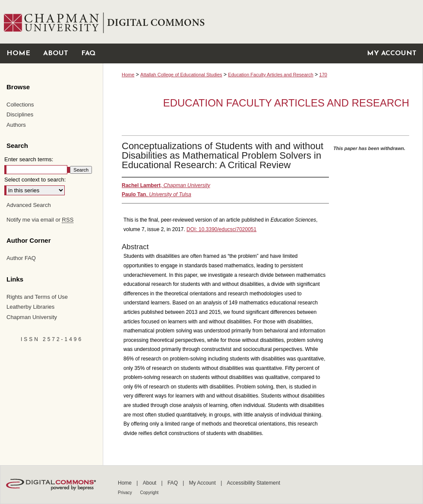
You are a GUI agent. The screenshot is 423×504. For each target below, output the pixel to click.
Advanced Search (29, 205)
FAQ (173, 483)
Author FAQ (21, 258)
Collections (20, 105)
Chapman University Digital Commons (263, 22)
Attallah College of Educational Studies (181, 75)
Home (128, 75)
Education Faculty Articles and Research (271, 75)
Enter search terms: (29, 159)
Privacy (126, 493)
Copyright (150, 493)
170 (323, 75)
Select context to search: (35, 180)
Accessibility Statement (254, 483)
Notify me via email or (40, 220)
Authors (16, 125)
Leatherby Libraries (30, 307)
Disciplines (20, 114)
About (150, 483)
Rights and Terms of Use (37, 297)
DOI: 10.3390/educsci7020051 (221, 229)
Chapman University (32, 317)
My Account (203, 483)
